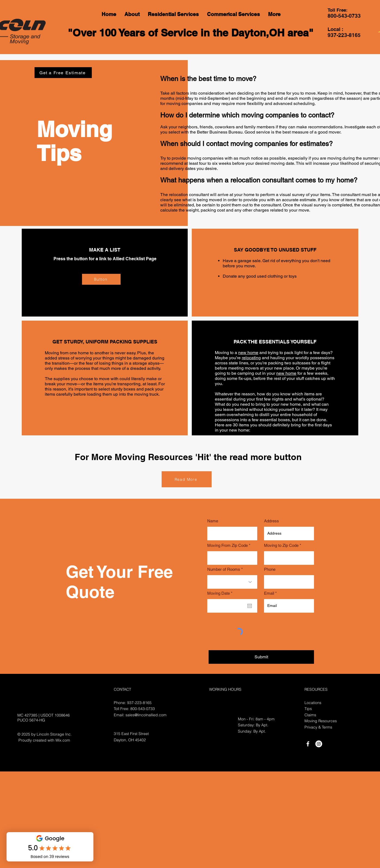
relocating (251, 358)
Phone (270, 569)
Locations (313, 703)
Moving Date (221, 593)
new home (248, 353)
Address (271, 521)
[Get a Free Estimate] (63, 73)
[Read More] (187, 479)
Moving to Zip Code (281, 545)
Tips (308, 709)
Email (269, 593)
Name (213, 521)
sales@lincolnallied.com (146, 715)
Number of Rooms (224, 569)
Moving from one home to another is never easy (90, 353)
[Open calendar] (250, 606)
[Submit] (261, 657)
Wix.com (63, 740)
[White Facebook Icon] (308, 744)
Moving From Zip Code (227, 545)
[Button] (101, 279)
